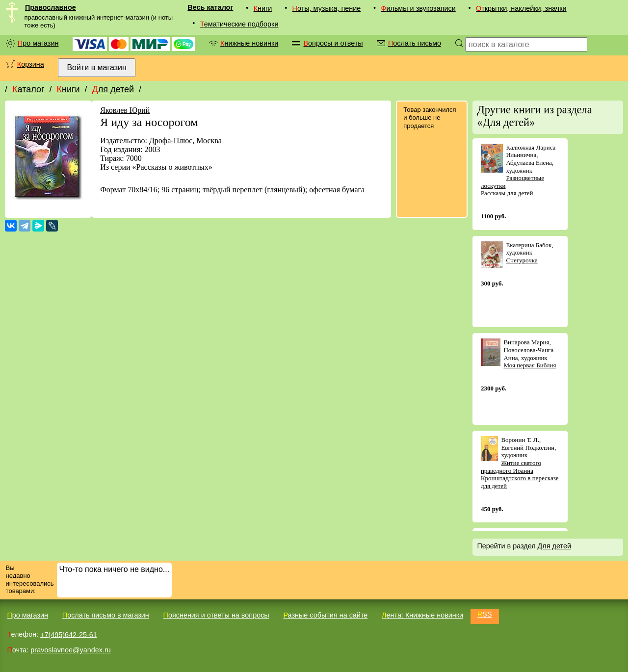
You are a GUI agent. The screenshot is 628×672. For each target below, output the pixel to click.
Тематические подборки (239, 24)
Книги (263, 8)
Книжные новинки (249, 43)
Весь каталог (210, 7)
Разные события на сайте (325, 615)
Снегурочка (522, 260)
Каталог (28, 89)
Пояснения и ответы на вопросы (216, 615)
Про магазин (38, 43)
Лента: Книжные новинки (422, 615)
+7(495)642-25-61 (69, 634)
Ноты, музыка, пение (327, 8)
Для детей (113, 89)
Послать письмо (415, 43)
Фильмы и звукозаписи (418, 8)
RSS (485, 614)
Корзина (31, 64)
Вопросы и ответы (333, 43)
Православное (51, 7)
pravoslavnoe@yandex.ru (70, 650)
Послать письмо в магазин (106, 615)
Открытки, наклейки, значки (521, 8)
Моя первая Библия (530, 365)
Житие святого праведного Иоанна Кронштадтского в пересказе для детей (520, 474)
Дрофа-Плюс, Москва (185, 141)
